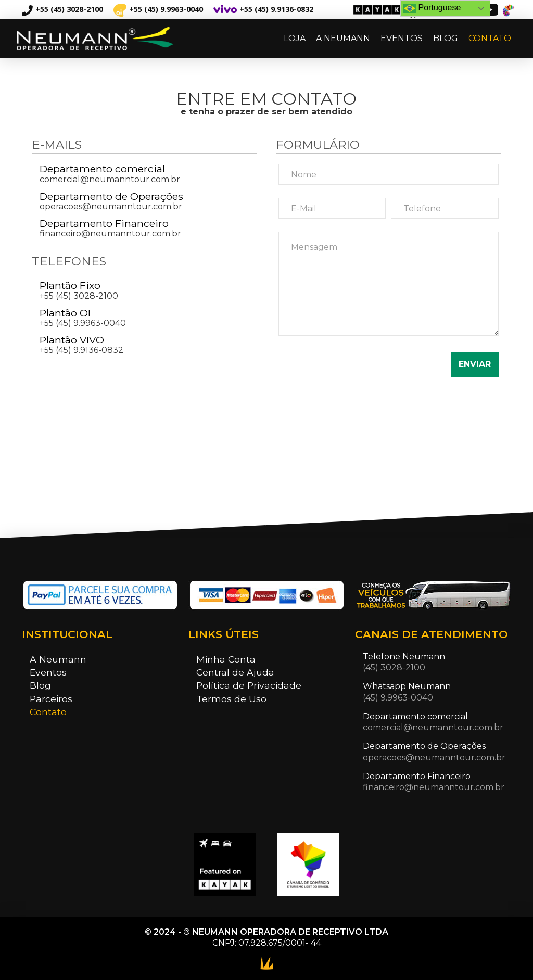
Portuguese (432, 8)
